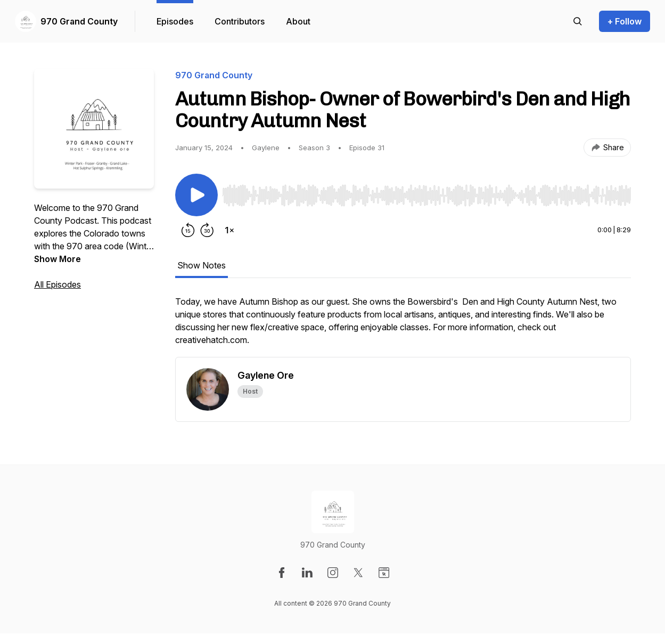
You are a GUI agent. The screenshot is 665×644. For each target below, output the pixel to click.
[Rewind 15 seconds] (188, 230)
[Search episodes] (578, 21)
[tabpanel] (403, 326)
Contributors (240, 21)
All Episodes (58, 284)
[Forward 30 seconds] (207, 230)
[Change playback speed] (229, 230)
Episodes (175, 21)
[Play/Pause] (196, 195)
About (298, 21)
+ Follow (625, 21)
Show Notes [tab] (202, 265)
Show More (58, 259)
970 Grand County (79, 21)
